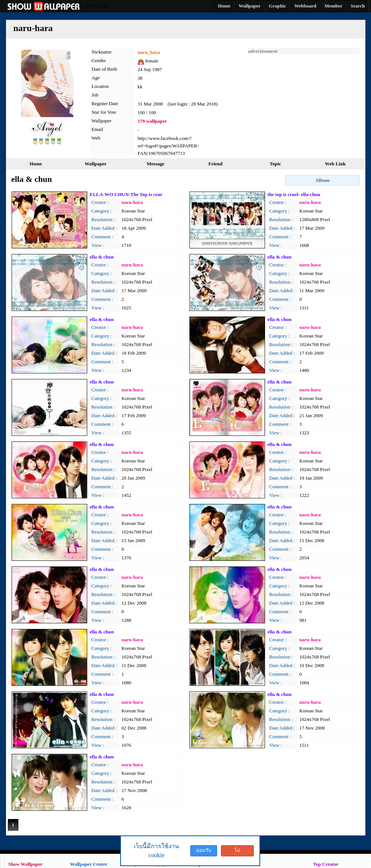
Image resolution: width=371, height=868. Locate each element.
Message (156, 164)
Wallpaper (96, 164)
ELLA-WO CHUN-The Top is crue (126, 194)
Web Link (335, 164)
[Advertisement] (304, 101)
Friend (216, 164)
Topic (275, 164)
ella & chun (102, 257)
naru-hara (132, 202)
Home (36, 164)
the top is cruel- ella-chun (294, 194)
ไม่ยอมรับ (237, 852)
